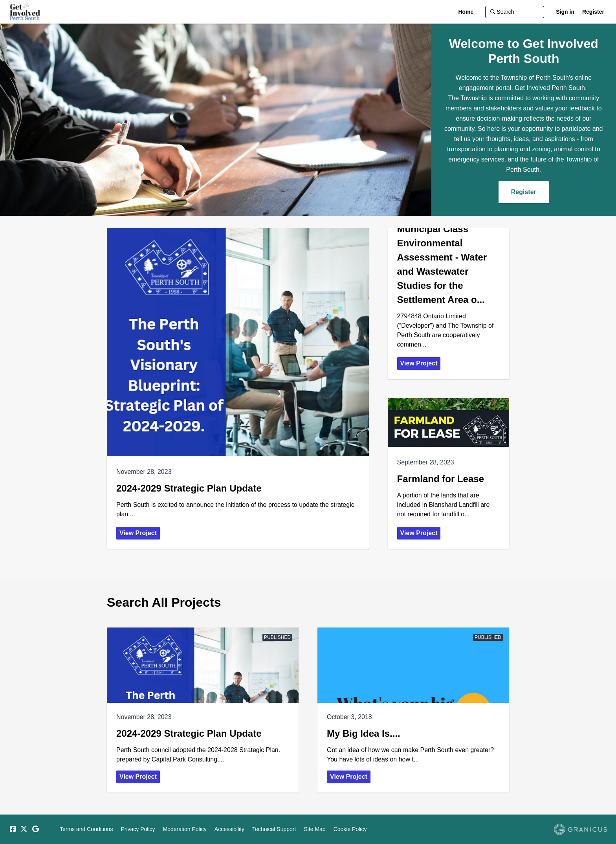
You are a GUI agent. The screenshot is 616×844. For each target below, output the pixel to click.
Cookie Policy (350, 829)
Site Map (314, 829)
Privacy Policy (138, 829)
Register (593, 12)
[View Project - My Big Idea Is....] (413, 710)
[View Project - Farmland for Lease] (448, 473)
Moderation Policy (185, 829)
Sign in (565, 12)
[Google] (35, 829)
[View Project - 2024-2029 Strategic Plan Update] (238, 389)
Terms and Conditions (86, 829)
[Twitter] (24, 829)
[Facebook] (13, 829)
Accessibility (229, 829)
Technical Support (274, 829)
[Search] (515, 12)
